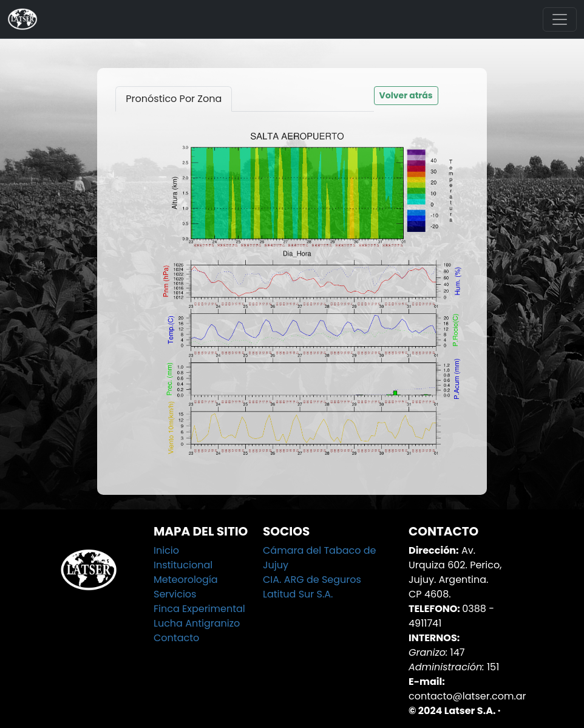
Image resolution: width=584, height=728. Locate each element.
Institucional (183, 565)
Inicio (166, 550)
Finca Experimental (199, 609)
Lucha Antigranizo (197, 623)
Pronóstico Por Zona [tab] (174, 99)
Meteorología (186, 580)
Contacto (176, 638)
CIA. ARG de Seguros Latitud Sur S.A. (312, 587)
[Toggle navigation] (560, 19)
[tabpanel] (292, 294)
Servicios (175, 594)
